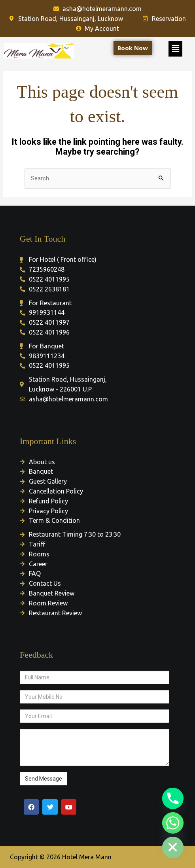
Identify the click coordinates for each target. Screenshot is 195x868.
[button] (175, 49)
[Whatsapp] (173, 823)
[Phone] (173, 798)
